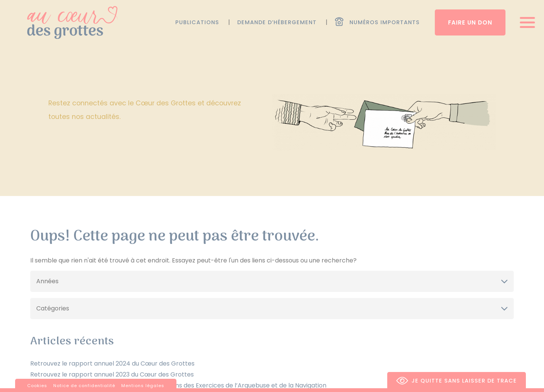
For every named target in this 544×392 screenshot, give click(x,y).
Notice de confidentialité (84, 386)
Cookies (37, 386)
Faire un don (470, 22)
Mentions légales (143, 386)
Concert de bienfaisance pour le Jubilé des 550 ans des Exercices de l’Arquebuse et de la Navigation (178, 385)
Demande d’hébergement (277, 22)
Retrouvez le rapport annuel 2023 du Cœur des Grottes (112, 374)
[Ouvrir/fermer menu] (525, 22)
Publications (197, 22)
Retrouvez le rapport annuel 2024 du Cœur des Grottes (112, 363)
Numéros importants (385, 22)
